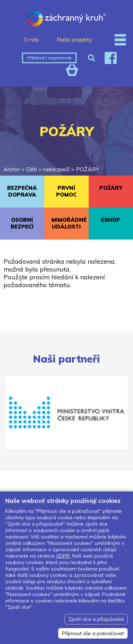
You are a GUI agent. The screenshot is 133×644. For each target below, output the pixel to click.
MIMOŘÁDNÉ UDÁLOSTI (69, 223)
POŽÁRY (87, 169)
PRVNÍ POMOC (66, 191)
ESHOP (111, 220)
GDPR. (63, 556)
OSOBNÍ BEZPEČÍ (22, 223)
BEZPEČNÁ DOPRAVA (22, 191)
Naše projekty (74, 39)
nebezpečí (56, 169)
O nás (32, 39)
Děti (32, 169)
